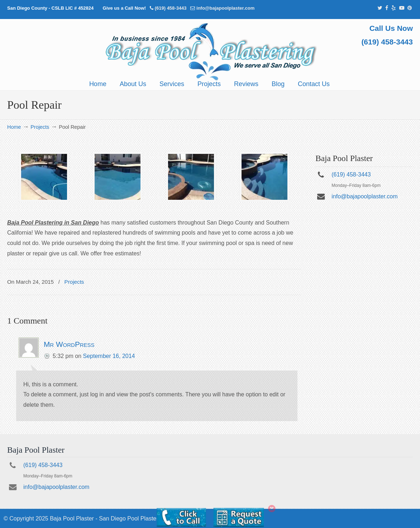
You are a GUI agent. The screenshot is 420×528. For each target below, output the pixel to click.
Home (14, 127)
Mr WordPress (69, 344)
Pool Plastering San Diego (210, 52)
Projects (40, 127)
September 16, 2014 (109, 356)
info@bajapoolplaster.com (225, 8)
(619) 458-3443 (171, 8)
